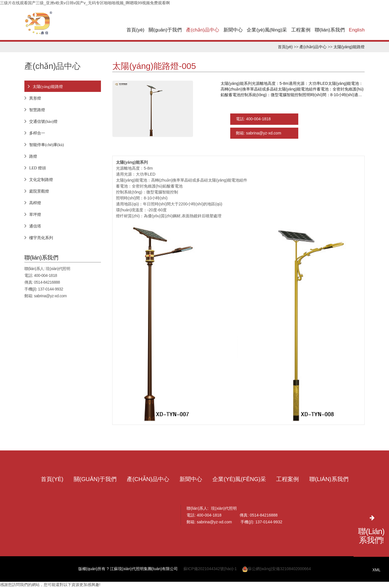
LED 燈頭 (38, 168)
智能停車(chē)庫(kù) (46, 145)
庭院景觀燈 (39, 191)
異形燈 (35, 98)
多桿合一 (37, 133)
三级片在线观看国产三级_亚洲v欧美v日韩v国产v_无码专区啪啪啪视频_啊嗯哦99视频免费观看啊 (85, 3)
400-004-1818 (46, 275)
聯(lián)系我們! (371, 536)
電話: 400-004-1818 (253, 119)
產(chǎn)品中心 (203, 30)
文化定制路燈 (41, 180)
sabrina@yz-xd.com (50, 296)
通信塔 (35, 226)
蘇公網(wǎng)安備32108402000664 (276, 569)
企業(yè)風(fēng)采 (267, 30)
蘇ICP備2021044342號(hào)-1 (210, 569)
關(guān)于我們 (165, 30)
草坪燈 (35, 214)
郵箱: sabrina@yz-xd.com (259, 134)
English (357, 30)
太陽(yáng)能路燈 (349, 47)
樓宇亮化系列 (41, 238)
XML (376, 570)
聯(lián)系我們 (330, 30)
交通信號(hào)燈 (43, 121)
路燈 (33, 156)
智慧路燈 (37, 110)
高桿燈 (35, 203)
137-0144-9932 (50, 289)
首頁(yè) (135, 30)
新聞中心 (233, 30)
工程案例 (301, 30)
